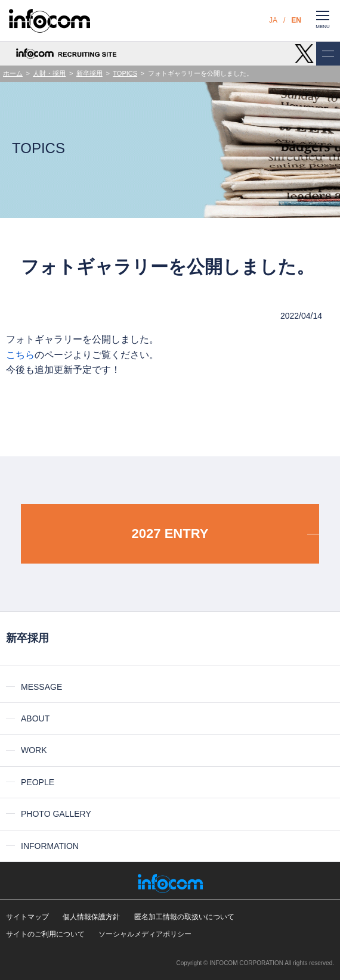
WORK (34, 750)
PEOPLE (38, 782)
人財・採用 (49, 73)
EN (296, 20)
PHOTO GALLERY (56, 814)
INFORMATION (50, 846)
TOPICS (125, 73)
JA (273, 20)
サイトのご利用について (45, 934)
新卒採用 (89, 73)
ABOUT (35, 718)
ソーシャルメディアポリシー (145, 934)
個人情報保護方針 (91, 917)
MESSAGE (41, 687)
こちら (20, 355)
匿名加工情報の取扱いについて (184, 917)
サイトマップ (27, 917)
